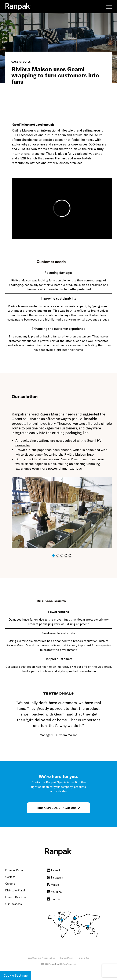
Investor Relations (16, 897)
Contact (10, 877)
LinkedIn (54, 870)
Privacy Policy (66, 958)
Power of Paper (14, 870)
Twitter (53, 899)
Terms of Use (84, 958)
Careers (10, 884)
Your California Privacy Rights (41, 958)
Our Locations (14, 904)
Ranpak (53, 964)
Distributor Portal (15, 890)
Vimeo (53, 885)
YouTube (54, 892)
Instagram (55, 877)
